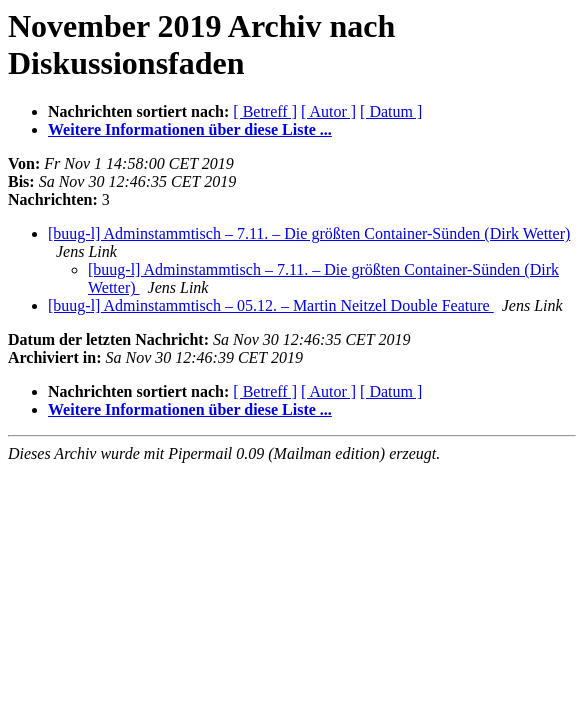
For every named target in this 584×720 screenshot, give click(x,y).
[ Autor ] (328, 111)
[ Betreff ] (265, 111)
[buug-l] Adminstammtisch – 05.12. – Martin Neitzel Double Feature (271, 305)
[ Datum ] (391, 111)
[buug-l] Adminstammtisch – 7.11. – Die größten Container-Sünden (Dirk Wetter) (309, 233)
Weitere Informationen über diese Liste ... (190, 129)
